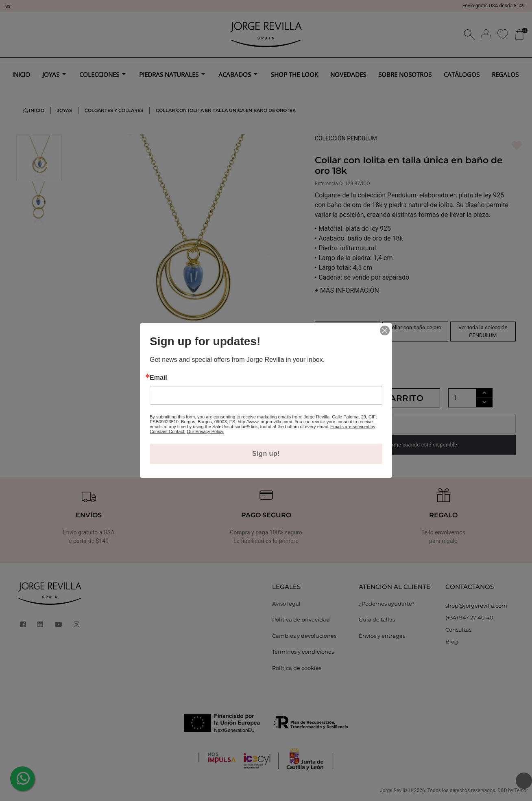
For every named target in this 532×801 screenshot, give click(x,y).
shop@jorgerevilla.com (476, 606)
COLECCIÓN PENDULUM (346, 138)
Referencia (326, 184)
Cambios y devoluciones (304, 636)
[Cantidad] (462, 398)
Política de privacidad (301, 619)
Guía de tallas (377, 619)
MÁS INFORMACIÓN (347, 290)
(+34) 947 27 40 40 (469, 617)
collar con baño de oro (415, 327)
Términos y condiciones (303, 652)
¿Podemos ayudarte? (387, 604)
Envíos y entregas (382, 636)
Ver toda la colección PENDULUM (483, 332)
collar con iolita (347, 349)
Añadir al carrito (378, 398)
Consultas (458, 630)
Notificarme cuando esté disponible (415, 445)
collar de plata (348, 327)
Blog (452, 641)
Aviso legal (286, 604)
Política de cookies (297, 668)
